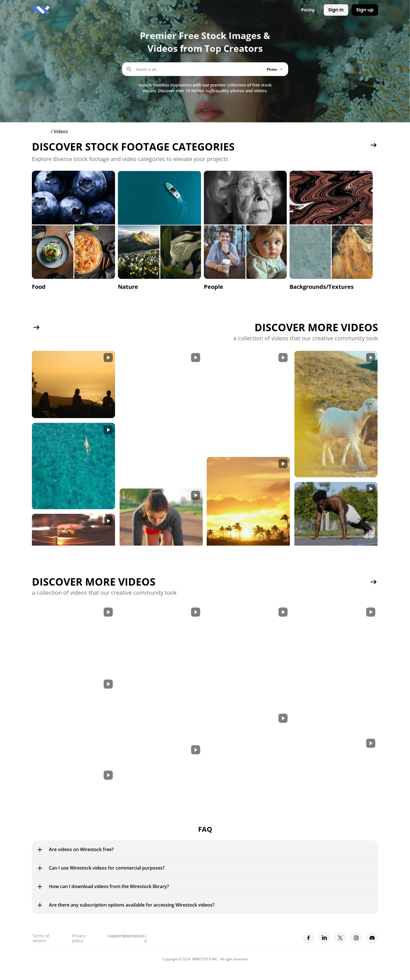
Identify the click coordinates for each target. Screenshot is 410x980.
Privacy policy (79, 938)
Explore (41, 131)
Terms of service (41, 938)
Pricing (308, 10)
